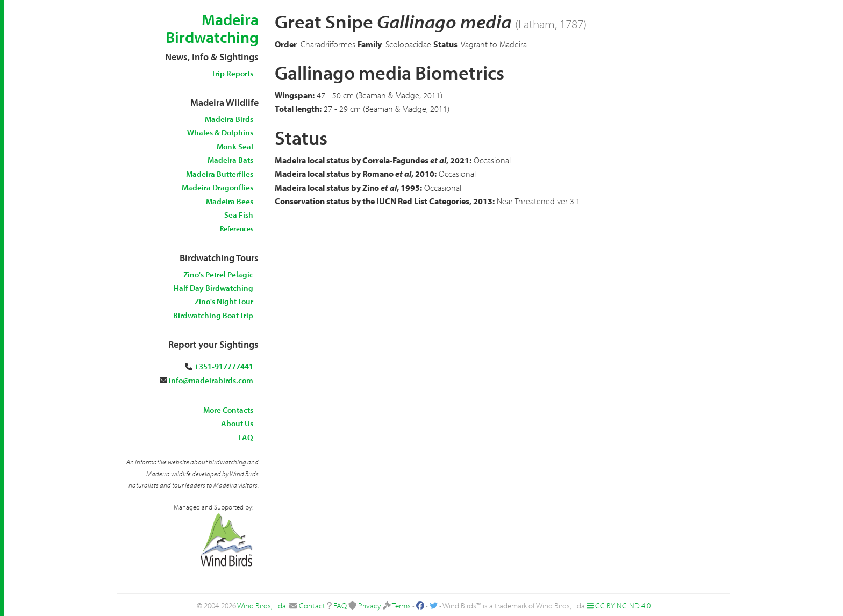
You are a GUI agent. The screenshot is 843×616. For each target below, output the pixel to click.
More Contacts (228, 410)
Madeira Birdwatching (212, 28)
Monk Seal (235, 146)
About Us (237, 423)
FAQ (246, 437)
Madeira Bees (230, 201)
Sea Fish (239, 215)
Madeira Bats (230, 160)
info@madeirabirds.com (211, 380)
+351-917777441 (224, 366)
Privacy (370, 606)
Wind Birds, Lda (262, 606)
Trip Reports (232, 73)
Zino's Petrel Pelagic (218, 274)
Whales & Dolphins (220, 132)
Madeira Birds (229, 119)
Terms (401, 606)
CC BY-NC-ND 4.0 (623, 606)
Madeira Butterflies (220, 174)
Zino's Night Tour (224, 301)
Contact (312, 606)
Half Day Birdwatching (213, 288)
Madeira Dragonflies (217, 187)
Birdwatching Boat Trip (213, 315)
